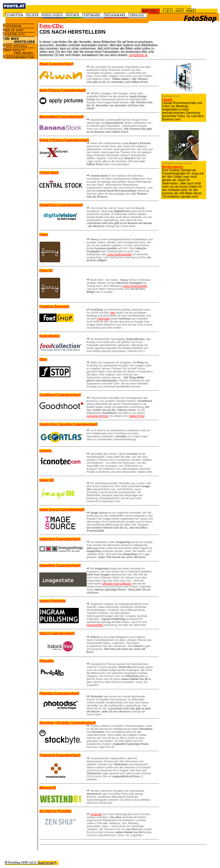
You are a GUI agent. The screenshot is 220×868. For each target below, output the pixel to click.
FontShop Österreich (54, 307)
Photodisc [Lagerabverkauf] (59, 693)
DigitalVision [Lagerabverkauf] (61, 205)
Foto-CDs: (52, 26)
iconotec (46, 451)
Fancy (44, 234)
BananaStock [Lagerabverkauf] (61, 117)
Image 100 (47, 480)
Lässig (167, 99)
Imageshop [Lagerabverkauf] (60, 539)
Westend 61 (48, 788)
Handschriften (95, 625)
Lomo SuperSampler (119, 254)
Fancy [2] (46, 270)
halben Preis (137, 416)
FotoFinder (104, 319)
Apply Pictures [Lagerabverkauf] (63, 90)
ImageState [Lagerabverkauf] (60, 565)
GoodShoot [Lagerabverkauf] (60, 395)
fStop (43, 359)
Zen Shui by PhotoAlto (55, 811)
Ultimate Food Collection (117, 584)
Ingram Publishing (52, 601)
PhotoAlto (47, 661)
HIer (113, 313)
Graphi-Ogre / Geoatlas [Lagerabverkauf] (68, 424)
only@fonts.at (138, 55)
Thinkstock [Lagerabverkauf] (60, 755)
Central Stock (49, 173)
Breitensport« (173, 167)
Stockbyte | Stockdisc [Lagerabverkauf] (67, 723)
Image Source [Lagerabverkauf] (62, 510)
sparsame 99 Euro (98, 416)
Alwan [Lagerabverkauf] (56, 64)
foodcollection (50, 336)
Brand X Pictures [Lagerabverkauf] (64, 140)
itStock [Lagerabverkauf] (57, 633)
